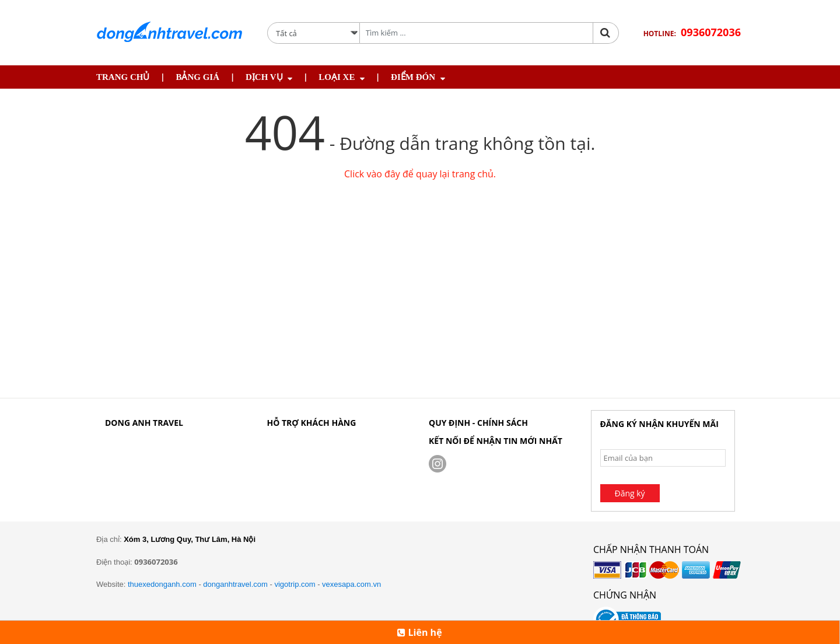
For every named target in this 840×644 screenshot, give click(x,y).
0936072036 (711, 32)
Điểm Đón (413, 77)
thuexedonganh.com (162, 584)
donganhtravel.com (235, 584)
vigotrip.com (295, 584)
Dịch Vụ (264, 77)
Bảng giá (197, 77)
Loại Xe (337, 77)
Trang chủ (123, 77)
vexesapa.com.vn (351, 584)
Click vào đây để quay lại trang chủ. (420, 174)
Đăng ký (630, 493)
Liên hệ (419, 632)
